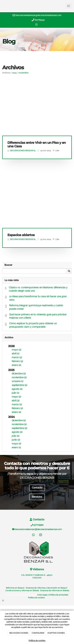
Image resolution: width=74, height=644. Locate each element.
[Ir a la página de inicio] (1, 6)
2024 (14, 73)
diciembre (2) (19, 374)
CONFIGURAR (38, 633)
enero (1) (16, 447)
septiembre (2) (19, 385)
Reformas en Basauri (15, 588)
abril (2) (16, 401)
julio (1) (15, 393)
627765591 (40, 20)
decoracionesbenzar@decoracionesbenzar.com (39, 15)
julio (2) (15, 436)
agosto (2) (17, 389)
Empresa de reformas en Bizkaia (55, 591)
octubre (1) (17, 381)
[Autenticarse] (3, 600)
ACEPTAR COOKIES (56, 633)
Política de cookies (36, 598)
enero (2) (16, 365)
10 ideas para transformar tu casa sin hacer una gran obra (38, 298)
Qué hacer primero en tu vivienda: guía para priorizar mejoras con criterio (38, 316)
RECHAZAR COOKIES (19, 633)
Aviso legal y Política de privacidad (53, 595)
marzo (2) (17, 404)
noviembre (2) (19, 377)
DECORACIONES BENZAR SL (23, 151)
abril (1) (15, 354)
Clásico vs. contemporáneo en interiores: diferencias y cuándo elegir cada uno (38, 289)
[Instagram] (41, 535)
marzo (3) (17, 357)
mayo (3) (16, 350)
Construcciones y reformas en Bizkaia (22, 591)
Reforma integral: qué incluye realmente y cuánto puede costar (36, 307)
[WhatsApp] (33, 535)
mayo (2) (16, 397)
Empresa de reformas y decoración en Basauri (46, 588)
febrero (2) (17, 408)
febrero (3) (17, 361)
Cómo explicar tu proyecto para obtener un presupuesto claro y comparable (33, 325)
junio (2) (16, 440)
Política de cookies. (37, 641)
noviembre (23, 73)
